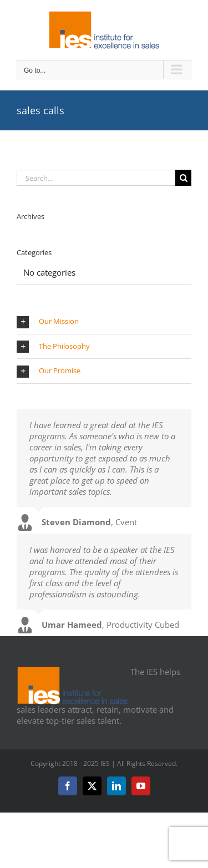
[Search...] (96, 178)
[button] (104, 322)
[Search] (183, 178)
